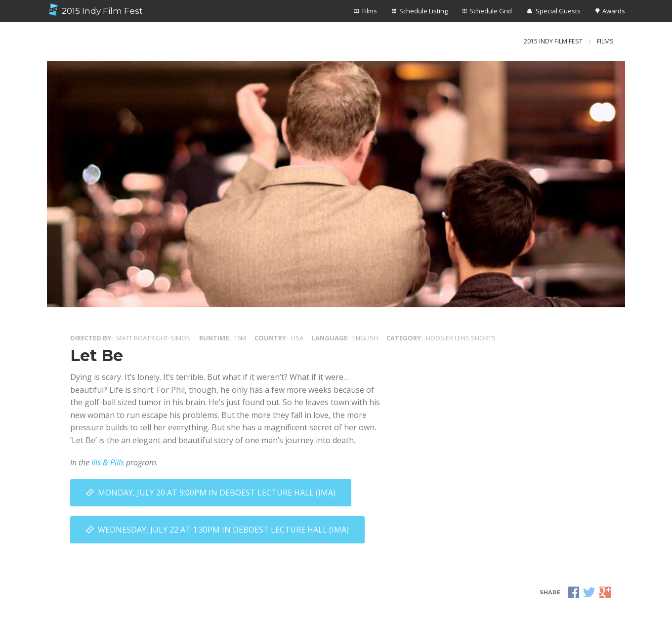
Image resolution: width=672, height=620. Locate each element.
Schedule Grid (491, 11)
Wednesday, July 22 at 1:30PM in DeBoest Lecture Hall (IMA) (223, 530)
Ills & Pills (108, 462)
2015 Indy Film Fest (95, 10)
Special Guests (558, 11)
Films (370, 11)
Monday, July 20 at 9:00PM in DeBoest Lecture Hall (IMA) (217, 493)
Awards (614, 11)
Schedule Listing (423, 11)
